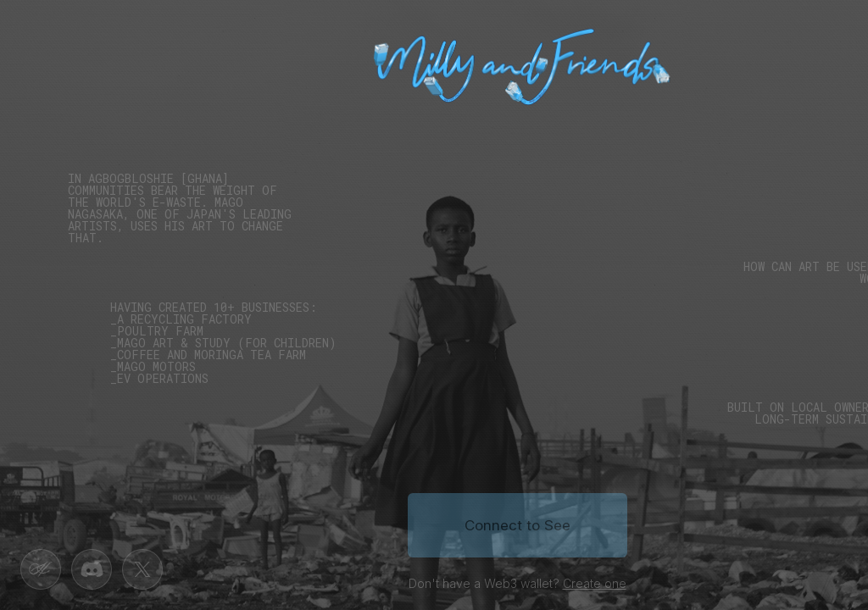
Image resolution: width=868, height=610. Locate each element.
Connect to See (517, 525)
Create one (595, 583)
